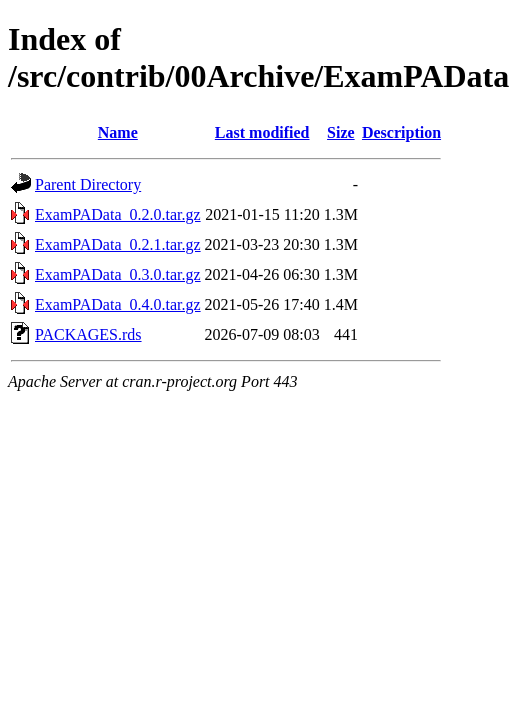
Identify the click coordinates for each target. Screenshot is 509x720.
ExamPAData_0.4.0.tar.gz (118, 304)
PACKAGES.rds (88, 334)
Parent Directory (88, 184)
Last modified (262, 132)
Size (341, 132)
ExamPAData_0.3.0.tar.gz (118, 274)
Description (401, 132)
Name (118, 132)
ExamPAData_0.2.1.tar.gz (118, 244)
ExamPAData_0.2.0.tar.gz (118, 214)
